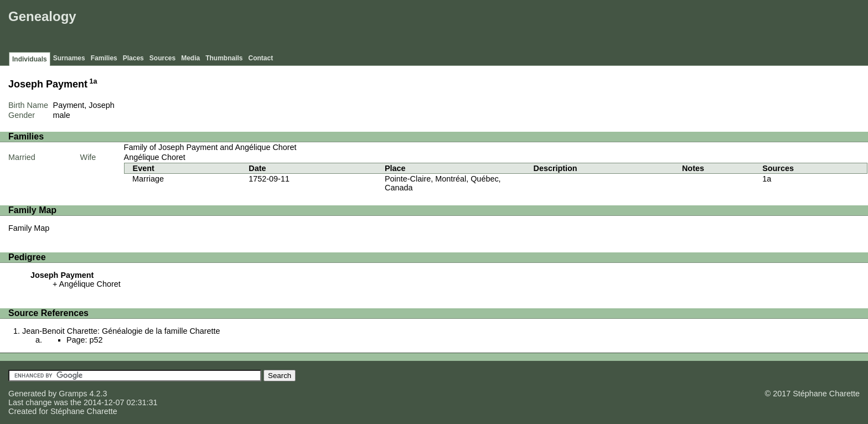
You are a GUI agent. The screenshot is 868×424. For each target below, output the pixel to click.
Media (190, 58)
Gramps (73, 394)
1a (94, 81)
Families (104, 58)
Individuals (30, 59)
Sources (162, 58)
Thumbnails (224, 58)
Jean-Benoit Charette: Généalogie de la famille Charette (121, 331)
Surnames (69, 58)
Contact (261, 58)
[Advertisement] (664, 28)
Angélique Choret (155, 157)
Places (133, 58)
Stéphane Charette (84, 411)
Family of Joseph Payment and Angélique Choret (210, 147)
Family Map (29, 228)
